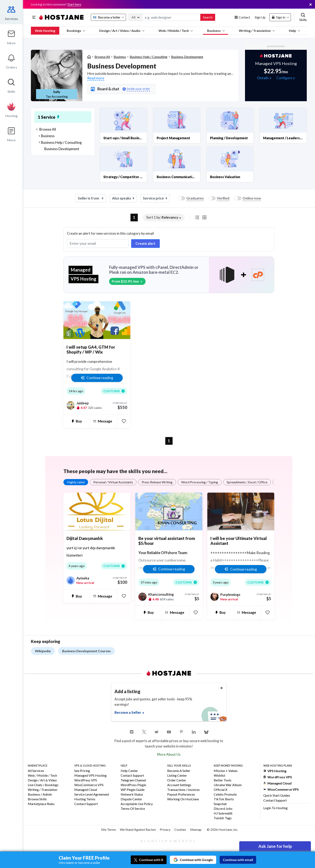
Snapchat (220, 804)
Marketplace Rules (41, 804)
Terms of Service (133, 809)
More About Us (169, 754)
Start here (74, 4)
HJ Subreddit (223, 813)
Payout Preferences (181, 794)
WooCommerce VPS (89, 785)
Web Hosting (45, 31)
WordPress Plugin (133, 785)
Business (216, 31)
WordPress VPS (86, 780)
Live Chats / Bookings (43, 785)
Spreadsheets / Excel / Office (247, 482)
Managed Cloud (86, 790)
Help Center (129, 771)
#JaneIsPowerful (169, 841)
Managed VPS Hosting (90, 776)
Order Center (177, 780)
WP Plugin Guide (133, 790)
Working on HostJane (183, 799)
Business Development (187, 57)
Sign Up (260, 17)
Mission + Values (226, 771)
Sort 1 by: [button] (162, 217)
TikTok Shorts (224, 799)
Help (295, 31)
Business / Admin (40, 794)
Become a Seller (179, 771)
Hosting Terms (85, 799)
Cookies (180, 829)
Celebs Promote (225, 794)
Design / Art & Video (42, 780)
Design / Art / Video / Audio (122, 31)
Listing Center (177, 776)
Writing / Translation (257, 31)
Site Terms (108, 829)
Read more (96, 78)
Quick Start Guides (277, 795)
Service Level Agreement (92, 794)
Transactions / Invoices (183, 790)
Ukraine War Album (228, 785)
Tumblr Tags (223, 818)
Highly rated (76, 482)
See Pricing (82, 771)
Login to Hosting (275, 808)
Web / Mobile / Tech (176, 31)
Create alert (145, 243)
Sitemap (196, 829)
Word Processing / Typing (200, 482)
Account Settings (179, 785)
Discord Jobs (223, 809)
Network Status (132, 794)
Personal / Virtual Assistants (113, 482)
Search (208, 17)
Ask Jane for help (275, 846)
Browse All (102, 57)
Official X (220, 790)
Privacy (165, 829)
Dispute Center (131, 799)
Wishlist (219, 776)
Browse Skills (37, 799)
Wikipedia (43, 651)
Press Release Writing (157, 482)
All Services (36, 771)
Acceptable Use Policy (137, 804)
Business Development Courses (86, 651)
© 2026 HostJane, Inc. (223, 829)
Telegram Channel (133, 780)
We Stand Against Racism (138, 829)
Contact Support (86, 804)
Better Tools (223, 780)
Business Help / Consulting (149, 57)
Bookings (76, 31)
